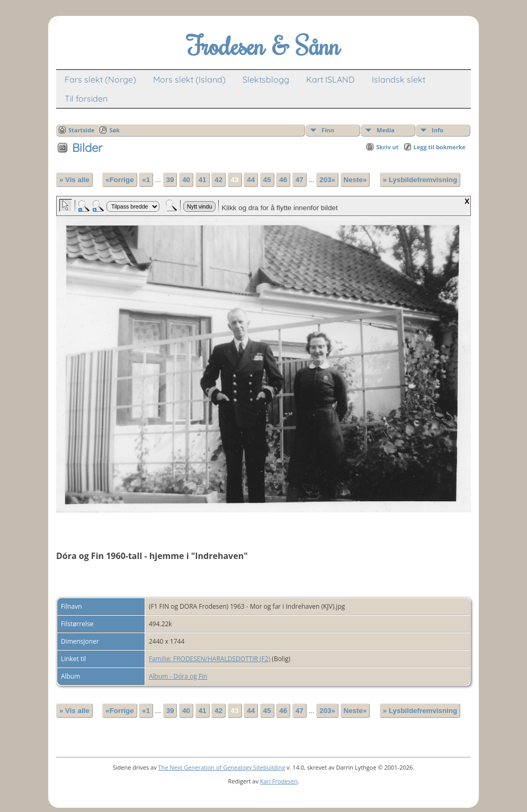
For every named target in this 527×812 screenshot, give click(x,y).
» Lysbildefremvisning (420, 180)
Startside (82, 130)
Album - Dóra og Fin (178, 676)
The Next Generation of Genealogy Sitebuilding (222, 767)
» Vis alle (74, 180)
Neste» (355, 180)
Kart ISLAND (331, 79)
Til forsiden (86, 98)
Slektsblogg (266, 79)
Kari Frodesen (279, 781)
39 (170, 180)
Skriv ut (387, 147)
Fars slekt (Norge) (100, 79)
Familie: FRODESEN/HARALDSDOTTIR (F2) (209, 659)
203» (327, 180)
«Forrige (119, 180)
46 (283, 180)
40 (186, 180)
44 (251, 180)
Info (437, 130)
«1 (146, 180)
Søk (114, 130)
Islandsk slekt (399, 79)
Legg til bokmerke (440, 147)
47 (300, 180)
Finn (328, 130)
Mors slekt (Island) (189, 79)
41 (203, 180)
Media (386, 130)
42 (218, 180)
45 (267, 180)
